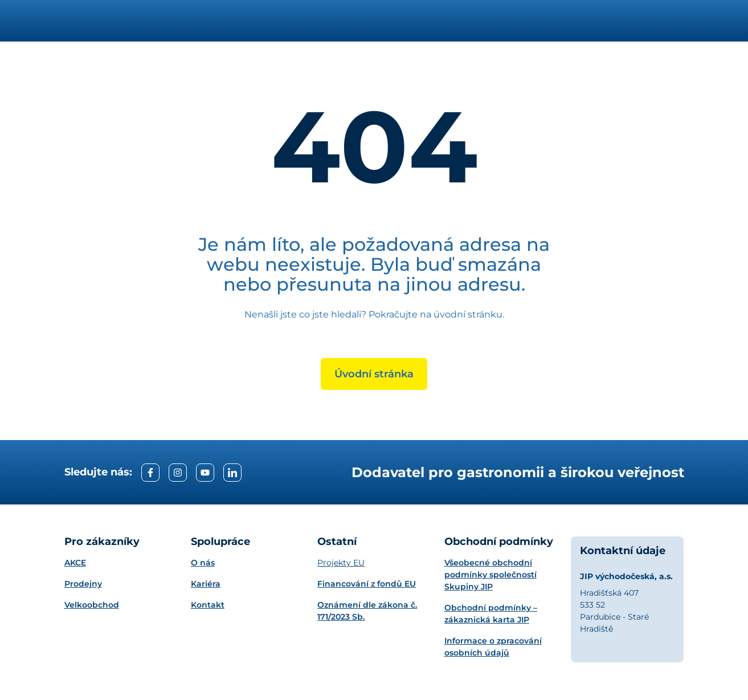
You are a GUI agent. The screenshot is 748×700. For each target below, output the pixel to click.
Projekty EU (341, 563)
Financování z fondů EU (367, 584)
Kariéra (206, 584)
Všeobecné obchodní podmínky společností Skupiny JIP (491, 575)
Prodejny (83, 584)
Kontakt (208, 605)
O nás (203, 563)
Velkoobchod (92, 605)
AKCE (75, 563)
